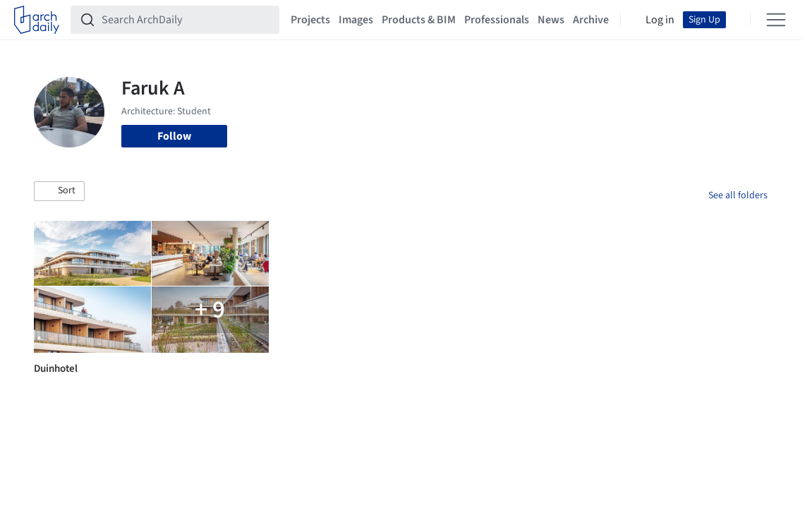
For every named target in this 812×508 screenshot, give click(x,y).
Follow (174, 136)
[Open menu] (776, 20)
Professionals (497, 20)
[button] (59, 191)
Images (356, 20)
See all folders (738, 195)
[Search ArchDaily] (186, 20)
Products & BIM (419, 20)
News (551, 20)
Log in (660, 20)
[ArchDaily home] (37, 20)
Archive (591, 20)
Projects (310, 20)
